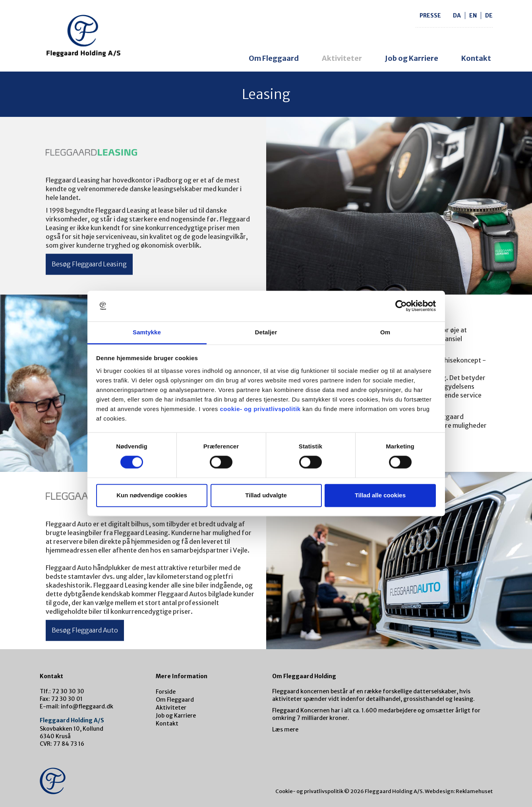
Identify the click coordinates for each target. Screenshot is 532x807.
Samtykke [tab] (147, 332)
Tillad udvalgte (266, 495)
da (457, 16)
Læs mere (285, 729)
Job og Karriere (412, 58)
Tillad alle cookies (380, 495)
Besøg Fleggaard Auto (85, 630)
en (473, 16)
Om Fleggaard (274, 58)
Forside (166, 692)
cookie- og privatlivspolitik (260, 409)
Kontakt (476, 58)
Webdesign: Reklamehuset (459, 791)
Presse (430, 16)
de (489, 16)
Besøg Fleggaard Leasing (89, 264)
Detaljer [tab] (266, 332)
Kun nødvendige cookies (152, 495)
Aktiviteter (342, 58)
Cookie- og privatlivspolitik (309, 791)
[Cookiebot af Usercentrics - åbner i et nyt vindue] (401, 306)
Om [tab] (385, 332)
